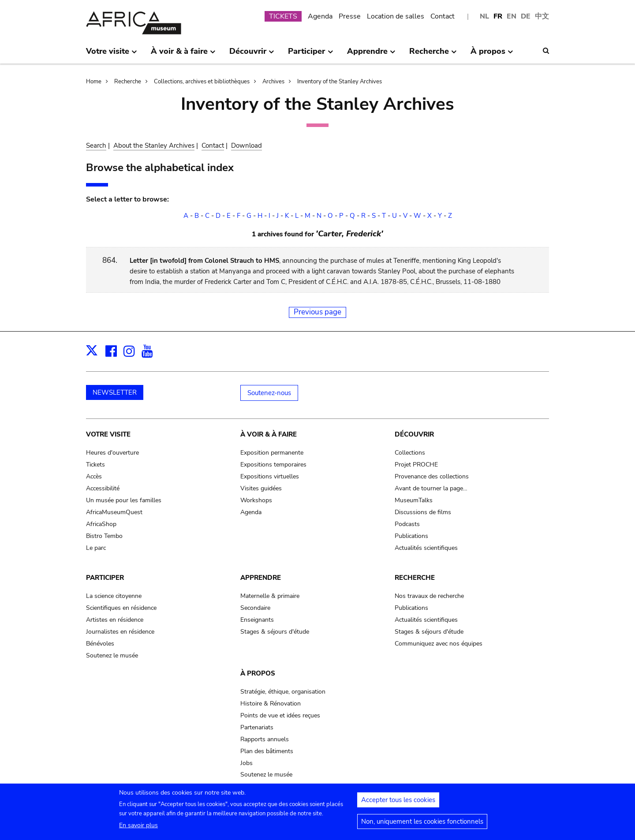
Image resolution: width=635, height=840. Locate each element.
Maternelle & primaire (270, 596)
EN (512, 16)
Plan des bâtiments (267, 751)
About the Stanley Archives (154, 146)
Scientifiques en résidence (121, 608)
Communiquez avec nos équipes (439, 644)
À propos (258, 673)
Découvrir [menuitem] (252, 55)
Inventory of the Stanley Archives (340, 82)
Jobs (247, 763)
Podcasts (407, 524)
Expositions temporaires (273, 465)
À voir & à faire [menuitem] (183, 55)
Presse (350, 16)
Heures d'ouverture (112, 453)
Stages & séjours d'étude (275, 632)
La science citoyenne (114, 596)
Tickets (95, 465)
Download (247, 146)
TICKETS (283, 16)
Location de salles (396, 16)
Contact (443, 16)
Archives (273, 82)
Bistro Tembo (104, 536)
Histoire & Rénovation (271, 704)
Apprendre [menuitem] (371, 55)
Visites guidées (261, 488)
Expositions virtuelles (270, 476)
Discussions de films (423, 512)
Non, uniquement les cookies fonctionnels (422, 825)
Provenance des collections (432, 476)
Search (96, 146)
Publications (411, 536)
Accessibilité (103, 488)
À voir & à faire (269, 434)
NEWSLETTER (115, 392)
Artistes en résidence (115, 620)
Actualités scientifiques (426, 548)
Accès (94, 476)
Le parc (96, 548)
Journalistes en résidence (120, 632)
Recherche (128, 82)
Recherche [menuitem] (433, 55)
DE (526, 16)
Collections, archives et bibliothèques (202, 82)
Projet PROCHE (416, 465)
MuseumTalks (414, 500)
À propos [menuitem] (492, 55)
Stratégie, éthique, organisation (283, 692)
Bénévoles (100, 644)
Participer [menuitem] (310, 55)
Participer (105, 578)
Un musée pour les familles (124, 500)
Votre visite (108, 434)
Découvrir (414, 434)
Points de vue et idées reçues (280, 715)
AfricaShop (101, 524)
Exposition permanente (272, 453)
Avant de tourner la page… (431, 488)
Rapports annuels (265, 739)
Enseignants (257, 620)
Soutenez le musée (112, 655)
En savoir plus (138, 829)
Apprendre (261, 578)
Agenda (320, 16)
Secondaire (255, 608)
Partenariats (257, 727)
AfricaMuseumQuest (114, 512)
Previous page (317, 312)
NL (484, 16)
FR (498, 16)
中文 (542, 16)
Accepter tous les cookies (398, 803)
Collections (410, 453)
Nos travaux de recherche (429, 596)
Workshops (256, 500)
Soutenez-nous (269, 393)
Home (94, 82)
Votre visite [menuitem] (112, 55)
